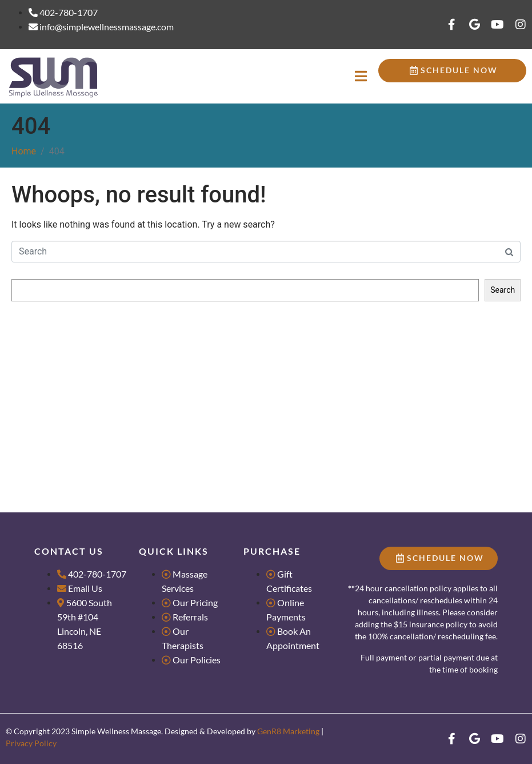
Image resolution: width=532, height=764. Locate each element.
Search (24, 268)
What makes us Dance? (53, 398)
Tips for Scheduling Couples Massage (79, 381)
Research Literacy (43, 348)
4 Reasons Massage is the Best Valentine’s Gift (95, 415)
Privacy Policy (31, 743)
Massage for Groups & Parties (65, 364)
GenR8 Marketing (288, 731)
